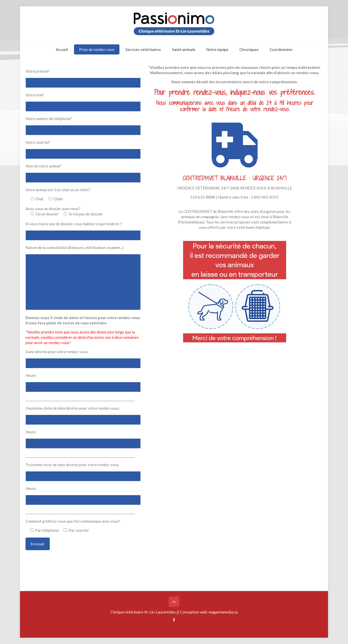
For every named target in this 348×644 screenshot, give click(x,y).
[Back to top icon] (174, 602)
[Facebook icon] (174, 620)
